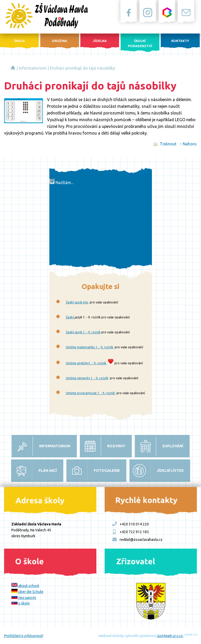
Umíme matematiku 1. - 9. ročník (90, 347)
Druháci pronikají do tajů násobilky (82, 68)
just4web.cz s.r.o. (170, 636)
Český (70, 317)
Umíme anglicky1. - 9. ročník (86, 363)
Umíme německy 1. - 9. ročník (87, 378)
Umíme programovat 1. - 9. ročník (91, 393)
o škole (21, 603)
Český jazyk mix (77, 302)
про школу (24, 598)
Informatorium (33, 68)
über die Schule (27, 592)
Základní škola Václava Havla (13, 68)
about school (25, 586)
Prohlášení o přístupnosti (23, 636)
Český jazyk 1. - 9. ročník (83, 332)
